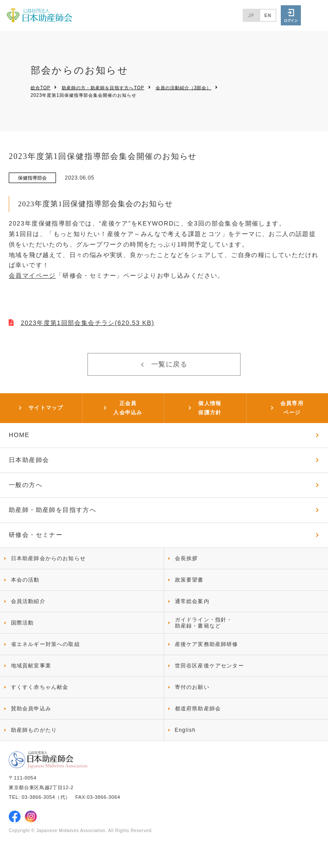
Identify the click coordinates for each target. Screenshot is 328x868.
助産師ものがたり (34, 730)
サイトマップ (46, 408)
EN (268, 16)
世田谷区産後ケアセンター (209, 666)
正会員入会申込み (128, 408)
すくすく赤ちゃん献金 (40, 687)
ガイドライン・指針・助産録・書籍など (204, 623)
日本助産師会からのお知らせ (49, 558)
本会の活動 (25, 580)
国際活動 (23, 623)
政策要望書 (189, 580)
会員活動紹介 (28, 601)
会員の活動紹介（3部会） (184, 87)
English (185, 730)
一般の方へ (26, 485)
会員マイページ (32, 275)
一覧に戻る (169, 364)
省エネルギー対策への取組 (45, 644)
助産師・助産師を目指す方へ (52, 510)
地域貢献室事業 (31, 666)
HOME (19, 435)
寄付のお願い (192, 687)
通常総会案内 (192, 601)
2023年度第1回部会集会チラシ (87, 323)
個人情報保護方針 (210, 408)
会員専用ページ (292, 408)
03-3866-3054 (38, 797)
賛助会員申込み (31, 709)
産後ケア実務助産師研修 (207, 644)
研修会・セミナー (36, 535)
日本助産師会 (29, 460)
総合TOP (40, 87)
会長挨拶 (187, 558)
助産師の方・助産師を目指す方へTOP (103, 87)
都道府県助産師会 (198, 709)
